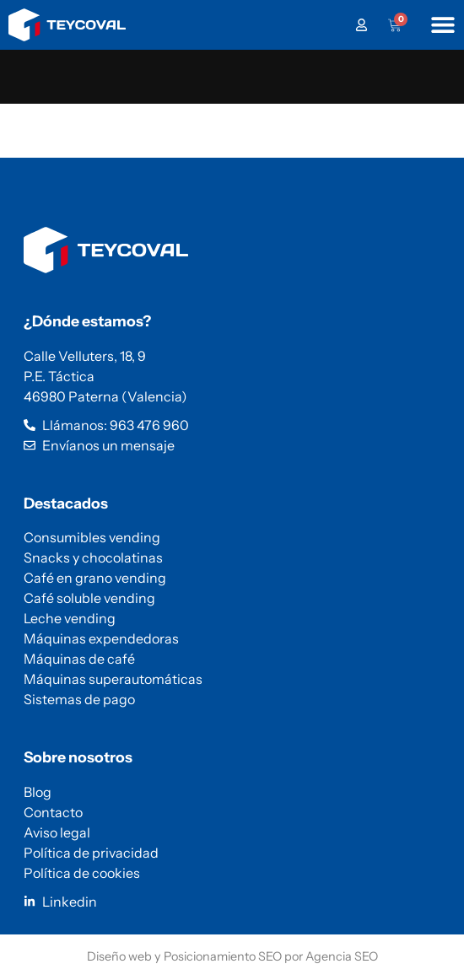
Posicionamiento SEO (223, 956)
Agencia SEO (342, 956)
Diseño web (119, 956)
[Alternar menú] (443, 24)
